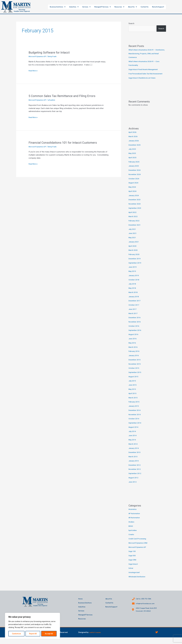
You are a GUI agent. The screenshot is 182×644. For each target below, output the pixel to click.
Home (81, 603)
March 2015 (133, 401)
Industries (67, 7)
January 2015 (134, 410)
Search (131, 23)
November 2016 (135, 325)
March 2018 (133, 296)
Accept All (49, 634)
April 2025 (133, 161)
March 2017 (133, 317)
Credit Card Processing (138, 542)
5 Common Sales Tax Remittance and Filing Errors (64, 96)
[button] (47, 7)
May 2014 (132, 443)
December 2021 (135, 229)
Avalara (132, 526)
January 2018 (134, 300)
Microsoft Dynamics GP (38, 56)
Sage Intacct (134, 568)
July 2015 (132, 385)
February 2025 (134, 165)
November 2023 (135, 208)
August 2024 (134, 186)
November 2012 (135, 473)
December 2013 (135, 456)
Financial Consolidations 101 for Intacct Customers (66, 143)
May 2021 (132, 241)
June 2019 (133, 271)
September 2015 (135, 376)
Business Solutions (47, 7)
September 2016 (135, 334)
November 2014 (135, 418)
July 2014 (132, 435)
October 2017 (134, 309)
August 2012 (134, 481)
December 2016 (135, 321)
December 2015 (135, 363)
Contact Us (153, 7)
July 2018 (132, 288)
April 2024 (133, 195)
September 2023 (135, 212)
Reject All (33, 634)
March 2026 (133, 140)
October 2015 (134, 372)
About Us (138, 7)
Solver (131, 572)
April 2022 (133, 216)
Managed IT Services (102, 7)
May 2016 (132, 347)
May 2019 (132, 275)
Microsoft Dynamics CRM (139, 547)
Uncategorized (134, 576)
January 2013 (134, 465)
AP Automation (135, 517)
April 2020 (133, 250)
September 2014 (135, 427)
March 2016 (133, 351)
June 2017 (133, 313)
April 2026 (133, 136)
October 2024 (134, 182)
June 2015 (133, 389)
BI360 (131, 530)
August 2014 (134, 431)
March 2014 (133, 448)
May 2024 (132, 191)
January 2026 (134, 144)
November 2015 (135, 368)
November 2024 (135, 178)
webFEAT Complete (97, 638)
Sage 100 (132, 555)
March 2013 (133, 460)
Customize (16, 634)
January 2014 (134, 452)
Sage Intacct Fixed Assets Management (145, 69)
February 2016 (134, 355)
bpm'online (133, 534)
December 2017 (135, 304)
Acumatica (133, 513)
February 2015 (134, 405)
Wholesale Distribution (138, 580)
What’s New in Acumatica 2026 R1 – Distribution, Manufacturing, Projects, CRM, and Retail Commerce (146, 54)
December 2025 (135, 149)
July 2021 (132, 233)
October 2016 (134, 330)
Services (82, 7)
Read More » (34, 70)
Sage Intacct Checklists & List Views (144, 82)
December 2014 (135, 414)
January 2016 (134, 359)
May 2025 (132, 157)
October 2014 (134, 422)
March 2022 (133, 220)
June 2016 (133, 342)
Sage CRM (133, 563)
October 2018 (134, 283)
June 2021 (133, 237)
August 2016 (134, 338)
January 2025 (134, 170)
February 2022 (134, 224)
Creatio (132, 538)
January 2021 (134, 245)
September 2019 (135, 267)
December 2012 (135, 469)
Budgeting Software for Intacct (51, 52)
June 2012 (133, 486)
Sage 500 (132, 559)
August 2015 (134, 380)
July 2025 (132, 153)
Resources (123, 7)
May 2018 (132, 292)
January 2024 (134, 199)
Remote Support (170, 7)
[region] (32, 626)
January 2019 (134, 279)
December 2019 (135, 262)
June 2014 (133, 439)
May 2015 (132, 393)
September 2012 (135, 477)
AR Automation (135, 521)
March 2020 (133, 254)
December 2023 (135, 203)
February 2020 (134, 258)
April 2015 (133, 397)
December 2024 (135, 174)
